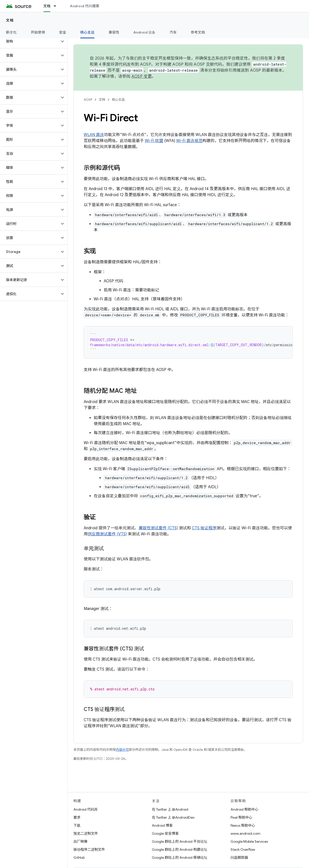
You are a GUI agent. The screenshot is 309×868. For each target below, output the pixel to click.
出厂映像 (80, 841)
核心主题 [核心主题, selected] (87, 32)
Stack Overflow (243, 849)
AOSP (88, 100)
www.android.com (245, 833)
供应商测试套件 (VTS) (107, 534)
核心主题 (118, 100)
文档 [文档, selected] (47, 6)
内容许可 (122, 750)
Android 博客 (162, 825)
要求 (77, 817)
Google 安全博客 (165, 833)
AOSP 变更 (142, 76)
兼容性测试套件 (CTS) (158, 528)
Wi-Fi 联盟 (154, 141)
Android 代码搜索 (85, 6)
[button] (30, 41)
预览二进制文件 (86, 833)
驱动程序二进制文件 (89, 849)
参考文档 (198, 32)
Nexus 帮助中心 (243, 825)
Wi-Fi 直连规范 (189, 141)
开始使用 (38, 32)
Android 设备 (144, 32)
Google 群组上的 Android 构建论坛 (180, 849)
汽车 (173, 32)
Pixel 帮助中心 (241, 817)
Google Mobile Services (249, 841)
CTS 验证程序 (204, 528)
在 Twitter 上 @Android (170, 809)
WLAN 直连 (94, 135)
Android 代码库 (86, 809)
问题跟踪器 (239, 857)
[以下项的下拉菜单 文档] (57, 6)
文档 (10, 20)
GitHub (79, 857)
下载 (77, 825)
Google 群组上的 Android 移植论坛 (180, 857)
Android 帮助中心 (244, 809)
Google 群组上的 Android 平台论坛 (180, 841)
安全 (63, 32)
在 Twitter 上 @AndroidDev (173, 817)
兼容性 (114, 32)
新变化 (11, 32)
